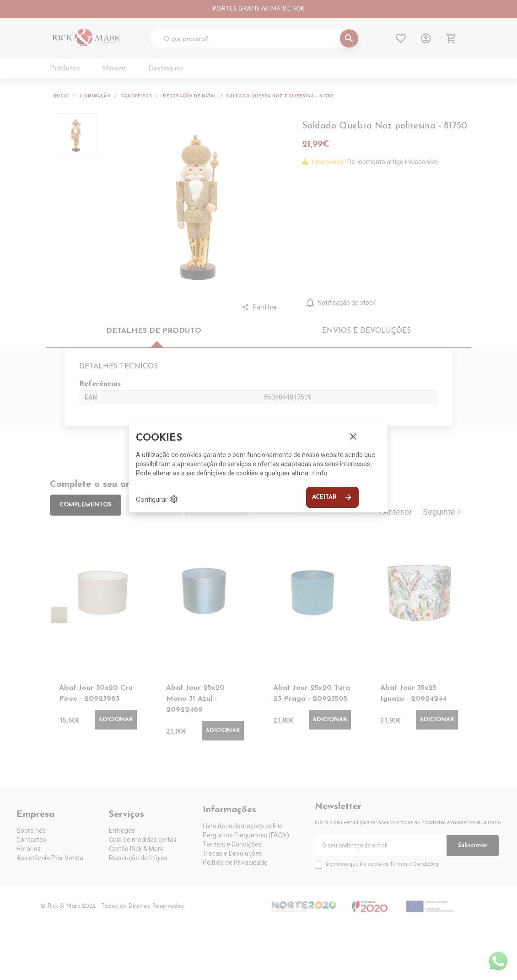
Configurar (157, 499)
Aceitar (332, 497)
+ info (319, 473)
